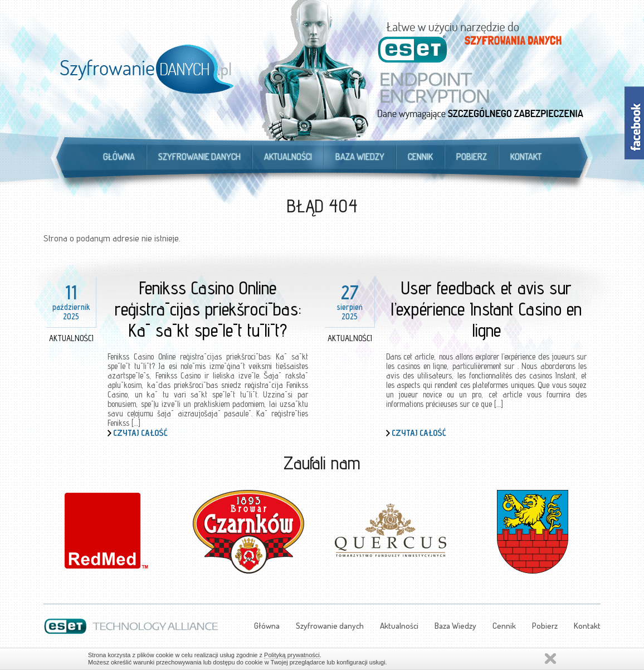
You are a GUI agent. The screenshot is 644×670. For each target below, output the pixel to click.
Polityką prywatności (292, 655)
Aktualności (288, 157)
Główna (119, 157)
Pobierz (472, 157)
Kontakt (526, 157)
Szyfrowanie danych (199, 157)
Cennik (420, 157)
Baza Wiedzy (360, 157)
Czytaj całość (140, 433)
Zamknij (550, 659)
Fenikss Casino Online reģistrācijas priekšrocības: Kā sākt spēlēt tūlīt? (208, 309)
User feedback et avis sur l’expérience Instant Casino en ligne (486, 309)
